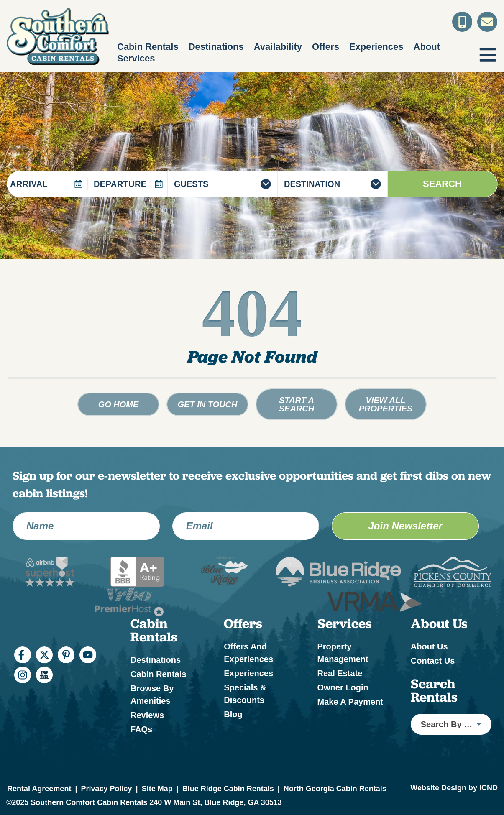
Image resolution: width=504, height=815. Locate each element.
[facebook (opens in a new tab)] (23, 655)
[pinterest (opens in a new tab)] (66, 655)
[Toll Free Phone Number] (462, 22)
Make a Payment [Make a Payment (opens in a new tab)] (350, 702)
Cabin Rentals (148, 47)
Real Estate (340, 673)
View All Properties (386, 404)
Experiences (376, 47)
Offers (326, 47)
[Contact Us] (487, 22)
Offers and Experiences (248, 653)
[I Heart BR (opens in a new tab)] (44, 675)
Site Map (157, 789)
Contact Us (433, 661)
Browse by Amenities (152, 695)
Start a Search (297, 404)
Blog (233, 714)
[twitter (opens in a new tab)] (44, 655)
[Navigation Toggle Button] (487, 55)
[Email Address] (246, 526)
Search (442, 184)
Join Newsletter (405, 526)
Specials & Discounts (245, 694)
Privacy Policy (106, 789)
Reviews (147, 715)
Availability (278, 47)
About (427, 47)
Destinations (216, 47)
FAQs (141, 729)
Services (136, 58)
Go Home (119, 404)
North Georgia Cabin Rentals (335, 789)
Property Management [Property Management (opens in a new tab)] (343, 653)
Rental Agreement (39, 789)
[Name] (86, 526)
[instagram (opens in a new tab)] (23, 675)
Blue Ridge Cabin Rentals (228, 789)
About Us (429, 646)
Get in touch (208, 404)
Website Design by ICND (454, 788)
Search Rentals (434, 690)
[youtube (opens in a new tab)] (88, 655)
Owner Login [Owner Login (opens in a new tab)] (343, 687)
